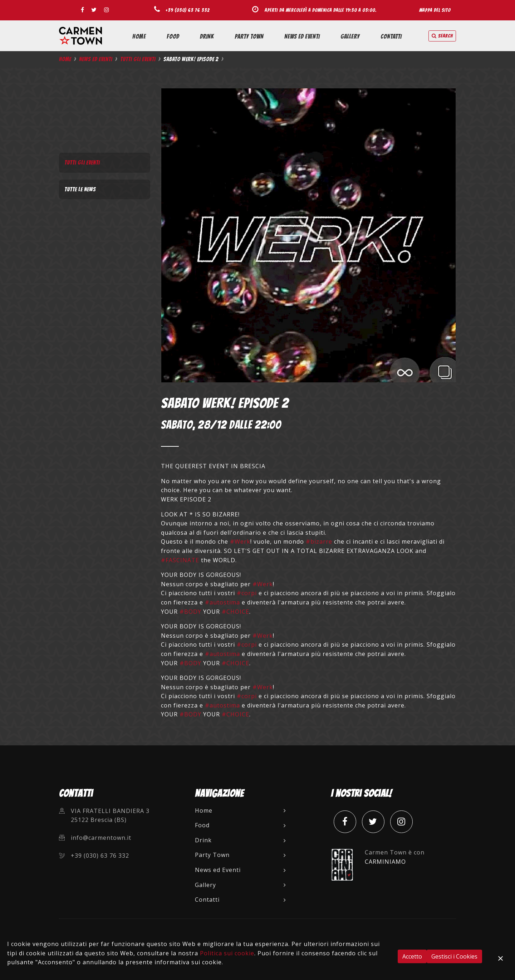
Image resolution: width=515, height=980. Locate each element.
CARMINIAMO (385, 862)
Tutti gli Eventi (138, 59)
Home (139, 36)
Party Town (249, 36)
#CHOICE (236, 612)
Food (173, 36)
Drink (207, 36)
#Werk (240, 542)
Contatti (391, 36)
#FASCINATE (180, 560)
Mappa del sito (435, 10)
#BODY (190, 612)
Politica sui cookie (227, 953)
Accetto (412, 956)
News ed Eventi (302, 36)
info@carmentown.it (101, 838)
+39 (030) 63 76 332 (188, 10)
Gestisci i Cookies (454, 956)
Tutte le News (80, 189)
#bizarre (319, 542)
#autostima (222, 602)
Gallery (350, 36)
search (442, 36)
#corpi (247, 593)
